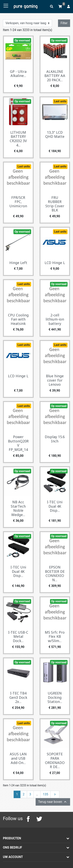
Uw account (13, 857)
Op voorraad (22, 41)
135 (45, 794)
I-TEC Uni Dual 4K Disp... (55, 506)
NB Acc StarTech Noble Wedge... (18, 508)
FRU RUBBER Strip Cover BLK (55, 204)
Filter (64, 23)
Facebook (28, 819)
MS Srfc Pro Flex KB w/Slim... (55, 636)
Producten (12, 838)
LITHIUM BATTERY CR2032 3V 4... (18, 139)
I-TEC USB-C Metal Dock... (18, 636)
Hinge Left (18, 263)
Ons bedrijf (12, 847)
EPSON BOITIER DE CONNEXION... (55, 573)
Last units (60, 101)
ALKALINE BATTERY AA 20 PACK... (55, 76)
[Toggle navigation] (6, 6)
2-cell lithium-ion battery (55, 319)
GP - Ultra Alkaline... (18, 74)
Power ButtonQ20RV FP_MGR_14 (18, 443)
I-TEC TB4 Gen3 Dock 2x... (18, 697)
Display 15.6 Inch (55, 439)
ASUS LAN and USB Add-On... (18, 758)
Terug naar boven (53, 802)
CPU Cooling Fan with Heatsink (18, 319)
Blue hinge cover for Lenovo (55, 380)
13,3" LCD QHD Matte (55, 134)
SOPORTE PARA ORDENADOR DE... (55, 760)
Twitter (39, 819)
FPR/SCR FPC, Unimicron (18, 202)
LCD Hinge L (55, 263)
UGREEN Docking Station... (55, 697)
